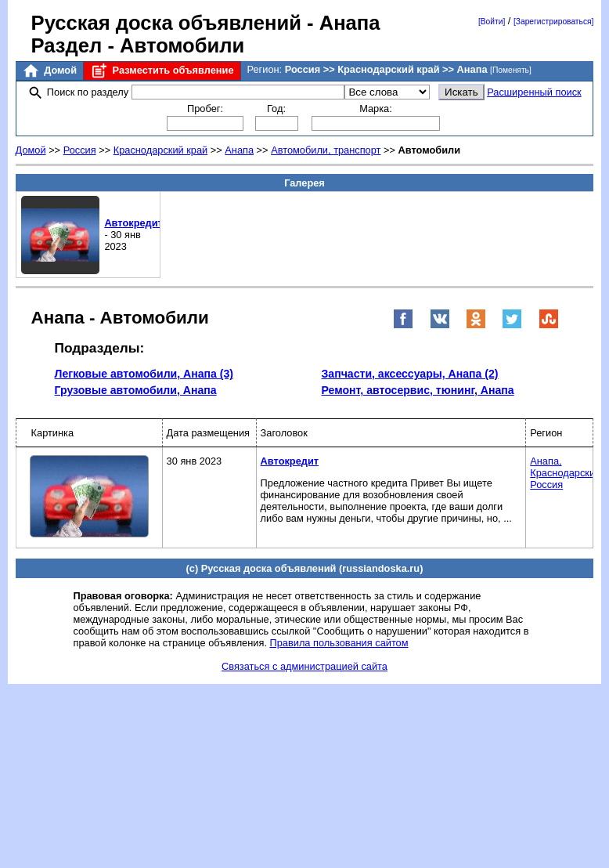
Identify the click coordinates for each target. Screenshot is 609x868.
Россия (80, 150)
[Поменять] (511, 70)
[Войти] (492, 22)
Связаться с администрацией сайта (304, 666)
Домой (49, 71)
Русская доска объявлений (166, 23)
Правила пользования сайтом (339, 643)
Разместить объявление (162, 71)
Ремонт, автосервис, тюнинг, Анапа (418, 390)
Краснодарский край (161, 150)
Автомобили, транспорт (326, 150)
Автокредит (133, 223)
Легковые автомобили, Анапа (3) (144, 374)
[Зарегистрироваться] (553, 22)
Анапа (239, 150)
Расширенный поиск (534, 92)
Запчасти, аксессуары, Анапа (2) (410, 374)
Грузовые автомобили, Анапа (136, 390)
